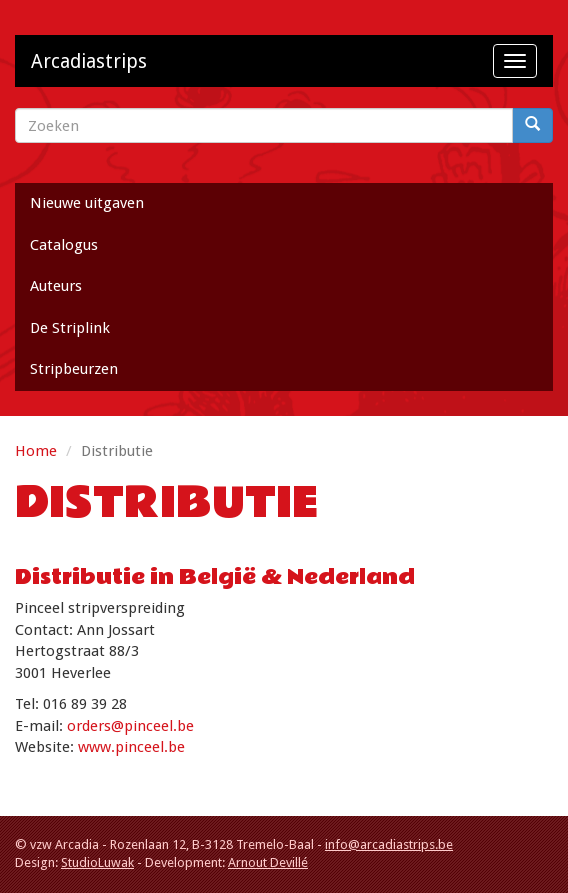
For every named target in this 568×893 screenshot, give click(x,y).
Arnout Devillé (268, 862)
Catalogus (64, 245)
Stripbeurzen (74, 369)
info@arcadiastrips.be (389, 844)
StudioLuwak (97, 862)
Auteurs (56, 286)
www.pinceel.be (131, 747)
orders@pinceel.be (130, 726)
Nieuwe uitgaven (87, 203)
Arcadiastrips (89, 61)
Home (36, 451)
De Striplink (70, 328)
